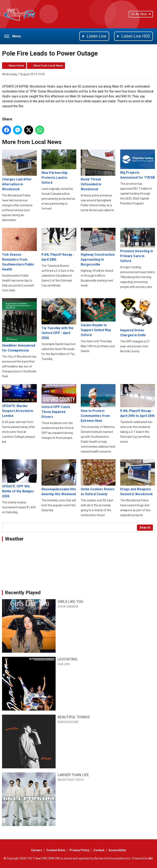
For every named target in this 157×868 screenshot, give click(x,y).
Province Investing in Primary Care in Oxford (138, 245)
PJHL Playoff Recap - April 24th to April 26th (138, 401)
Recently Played (23, 593)
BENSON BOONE (68, 722)
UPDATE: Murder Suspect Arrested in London (19, 401)
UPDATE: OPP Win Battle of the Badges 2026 (19, 479)
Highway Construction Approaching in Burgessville (98, 247)
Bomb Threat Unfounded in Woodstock (98, 170)
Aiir (151, 858)
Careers (37, 850)
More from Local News (48, 66)
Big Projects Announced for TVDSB (138, 164)
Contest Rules (56, 850)
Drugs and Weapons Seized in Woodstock (138, 478)
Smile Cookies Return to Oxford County (98, 478)
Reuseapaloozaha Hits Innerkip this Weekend (59, 478)
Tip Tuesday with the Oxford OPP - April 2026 (59, 319)
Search (145, 528)
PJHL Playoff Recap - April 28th (59, 244)
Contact (99, 850)
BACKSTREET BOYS (71, 780)
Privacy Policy (79, 850)
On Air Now (141, 14)
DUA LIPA (64, 664)
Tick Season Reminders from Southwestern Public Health (19, 249)
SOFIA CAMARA (68, 607)
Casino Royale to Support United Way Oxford (98, 317)
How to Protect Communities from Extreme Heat (98, 403)
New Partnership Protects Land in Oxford (59, 167)
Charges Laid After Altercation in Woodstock (19, 170)
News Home (16, 66)
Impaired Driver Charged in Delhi (138, 318)
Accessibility (117, 850)
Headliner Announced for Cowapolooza (19, 325)
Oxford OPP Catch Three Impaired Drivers (59, 401)
